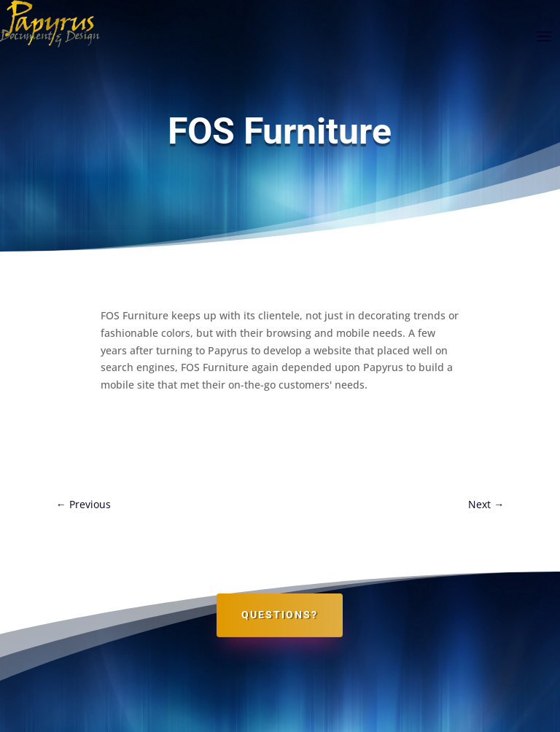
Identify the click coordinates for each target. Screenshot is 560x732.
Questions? (280, 615)
